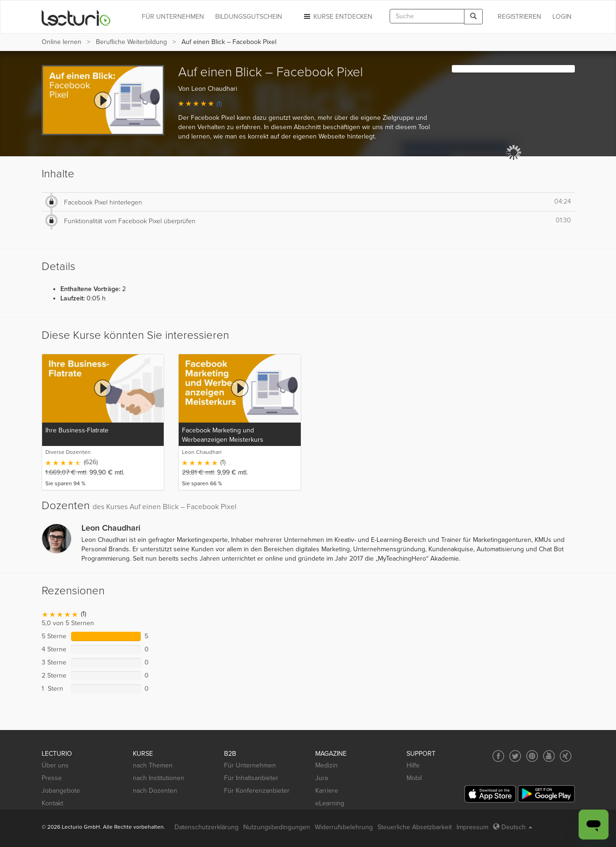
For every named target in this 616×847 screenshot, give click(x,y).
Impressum (472, 827)
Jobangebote (61, 791)
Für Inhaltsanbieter (251, 778)
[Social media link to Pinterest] (532, 756)
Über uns (55, 765)
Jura (322, 778)
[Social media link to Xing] (566, 756)
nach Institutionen (159, 778)
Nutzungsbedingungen (277, 827)
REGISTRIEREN (519, 17)
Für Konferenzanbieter (257, 791)
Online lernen (62, 42)
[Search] (473, 17)
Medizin (326, 765)
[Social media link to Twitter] (515, 756)
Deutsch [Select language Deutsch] (513, 827)
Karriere (327, 791)
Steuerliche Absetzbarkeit (415, 827)
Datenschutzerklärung (207, 827)
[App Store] (490, 794)
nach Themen (153, 765)
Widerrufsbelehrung (344, 827)
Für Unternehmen (250, 765)
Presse (52, 778)
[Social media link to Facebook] (498, 756)
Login (562, 17)
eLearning (330, 803)
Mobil (414, 778)
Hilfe (413, 765)
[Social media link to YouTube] (549, 756)
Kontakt (52, 803)
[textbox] (427, 16)
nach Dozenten (155, 791)
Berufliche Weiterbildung (131, 42)
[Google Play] (546, 794)
